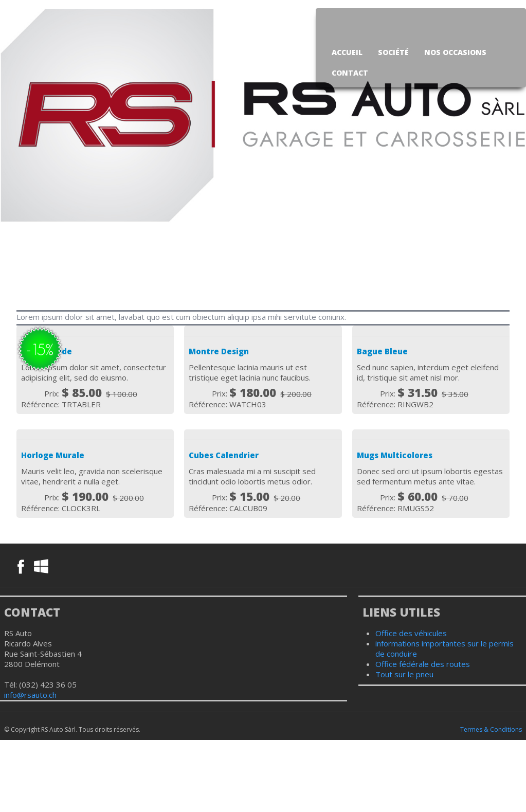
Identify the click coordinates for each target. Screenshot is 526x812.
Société (393, 52)
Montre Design (219, 351)
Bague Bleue (382, 351)
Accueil (347, 52)
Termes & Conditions (491, 729)
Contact (350, 73)
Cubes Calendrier (224, 455)
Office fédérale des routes (423, 664)
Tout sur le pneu (404, 674)
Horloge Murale (53, 455)
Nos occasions (455, 52)
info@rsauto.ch (30, 695)
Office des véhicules (411, 633)
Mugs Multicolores (395, 455)
